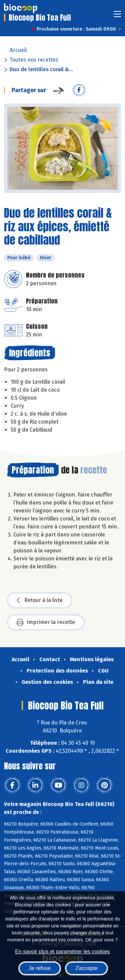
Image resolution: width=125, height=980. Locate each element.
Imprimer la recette (46, 622)
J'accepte (86, 968)
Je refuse (40, 968)
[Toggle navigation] (117, 16)
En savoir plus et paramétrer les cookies (62, 952)
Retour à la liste (40, 600)
